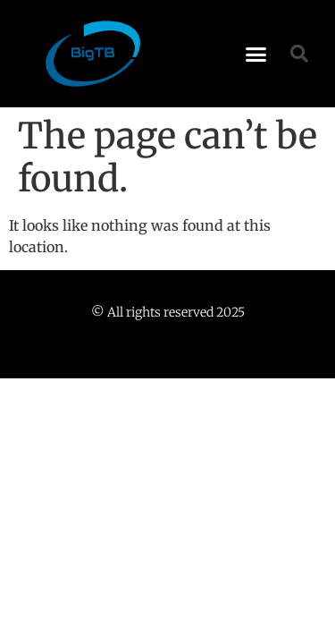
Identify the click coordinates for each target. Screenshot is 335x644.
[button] (255, 54)
